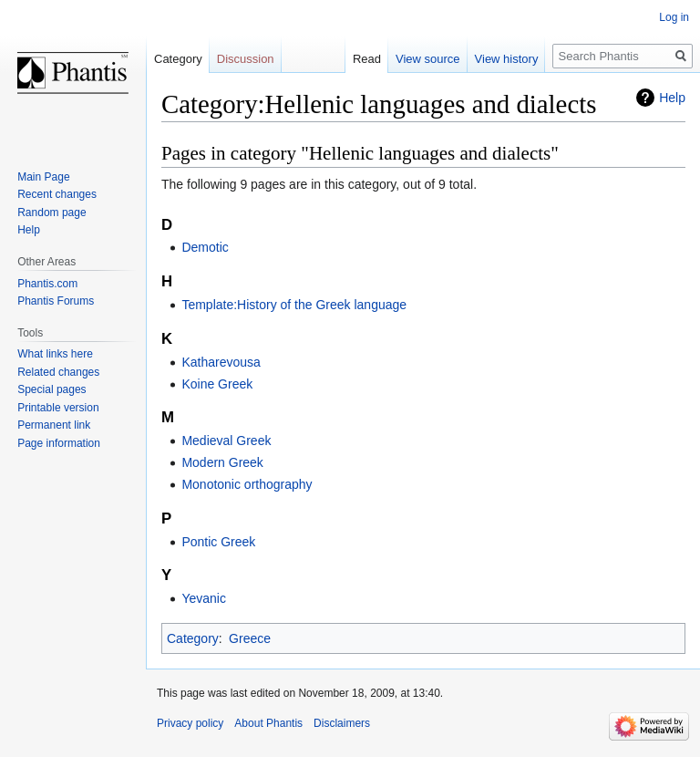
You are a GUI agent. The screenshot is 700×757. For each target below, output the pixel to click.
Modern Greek (222, 462)
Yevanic (204, 598)
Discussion (246, 59)
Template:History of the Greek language (294, 305)
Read (367, 59)
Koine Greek (217, 384)
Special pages (51, 389)
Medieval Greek (226, 441)
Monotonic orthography (247, 484)
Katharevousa (221, 362)
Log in (674, 17)
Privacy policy (190, 723)
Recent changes (57, 194)
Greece (250, 638)
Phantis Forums (56, 301)
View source (428, 59)
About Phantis (268, 723)
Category (193, 638)
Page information (59, 443)
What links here (55, 354)
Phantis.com (47, 284)
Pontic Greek (218, 542)
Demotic (205, 247)
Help (672, 98)
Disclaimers (342, 723)
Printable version (58, 408)
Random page (51, 213)
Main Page (43, 177)
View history (507, 59)
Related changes (58, 372)
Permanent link (54, 425)
